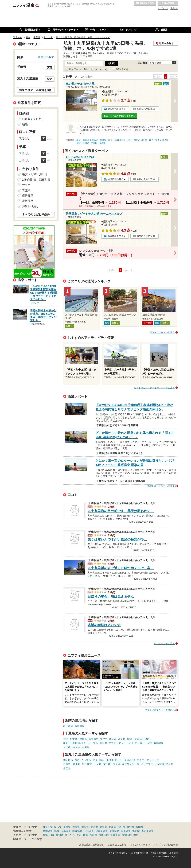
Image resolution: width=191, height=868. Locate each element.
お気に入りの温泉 (145, 3)
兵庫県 (76, 827)
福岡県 (139, 827)
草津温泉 (48, 831)
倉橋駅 (102, 143)
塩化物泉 (158, 743)
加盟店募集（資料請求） (92, 845)
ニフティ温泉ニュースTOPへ (160, 710)
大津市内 (127, 835)
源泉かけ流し (30, 206)
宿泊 (66, 739)
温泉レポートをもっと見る (161, 486)
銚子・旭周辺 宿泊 (117, 140)
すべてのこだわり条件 (36, 214)
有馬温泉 (66, 831)
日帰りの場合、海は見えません (111, 597)
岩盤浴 (26, 190)
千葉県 (67, 827)
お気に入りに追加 (146, 109)
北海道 (112, 827)
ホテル (113, 739)
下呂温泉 (89, 831)
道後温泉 (114, 831)
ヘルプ (157, 845)
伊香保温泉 (102, 831)
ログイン (163, 8)
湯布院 (136, 831)
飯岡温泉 (80, 726)
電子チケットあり (79, 69)
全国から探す (46, 57)
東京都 (94, 827)
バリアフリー (148, 764)
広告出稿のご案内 (117, 845)
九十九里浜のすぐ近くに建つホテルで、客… (121, 568)
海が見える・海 (131, 764)
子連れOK (130, 760)
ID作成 (174, 8)
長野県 (121, 827)
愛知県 (130, 827)
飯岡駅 (86, 143)
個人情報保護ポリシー (119, 853)
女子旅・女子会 (72, 747)
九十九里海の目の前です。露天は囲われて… (121, 511)
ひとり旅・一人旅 (142, 743)
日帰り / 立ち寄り (33, 119)
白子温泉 (68, 726)
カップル (93, 743)
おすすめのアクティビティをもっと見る (154, 388)
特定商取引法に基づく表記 (144, 853)
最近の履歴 (168, 3)
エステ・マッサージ (120, 743)
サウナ (104, 739)
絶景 (95, 760)
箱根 (57, 831)
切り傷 (103, 743)
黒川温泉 (126, 831)
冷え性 (122, 739)
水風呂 (86, 747)
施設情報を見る (116, 109)
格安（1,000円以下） (75, 743)
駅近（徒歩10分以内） (140, 739)
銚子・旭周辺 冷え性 (159, 140)
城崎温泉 (77, 831)
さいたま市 (75, 835)
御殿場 (93, 835)
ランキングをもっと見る (162, 332)
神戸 (136, 835)
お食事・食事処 (78, 739)
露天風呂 (93, 739)
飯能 (86, 835)
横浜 (45, 835)
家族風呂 (28, 201)
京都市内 (115, 835)
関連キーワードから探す (28, 839)
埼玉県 (58, 827)
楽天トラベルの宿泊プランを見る (119, 116)
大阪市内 (104, 835)
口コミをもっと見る (164, 643)
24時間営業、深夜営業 (36, 180)
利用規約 (163, 853)
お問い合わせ (171, 845)
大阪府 (103, 827)
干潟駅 (94, 143)
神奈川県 (48, 827)
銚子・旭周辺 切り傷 (137, 140)
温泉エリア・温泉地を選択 (36, 90)
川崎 (52, 835)
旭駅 (79, 143)
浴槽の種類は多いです (104, 625)
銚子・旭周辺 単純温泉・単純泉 (91, 140)
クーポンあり (102, 69)
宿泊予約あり (124, 69)
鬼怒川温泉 (147, 831)
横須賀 (60, 835)
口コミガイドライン (140, 845)
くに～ (91, 576)
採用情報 (174, 853)
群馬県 (85, 827)
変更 (50, 67)
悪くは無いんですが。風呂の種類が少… (117, 540)
